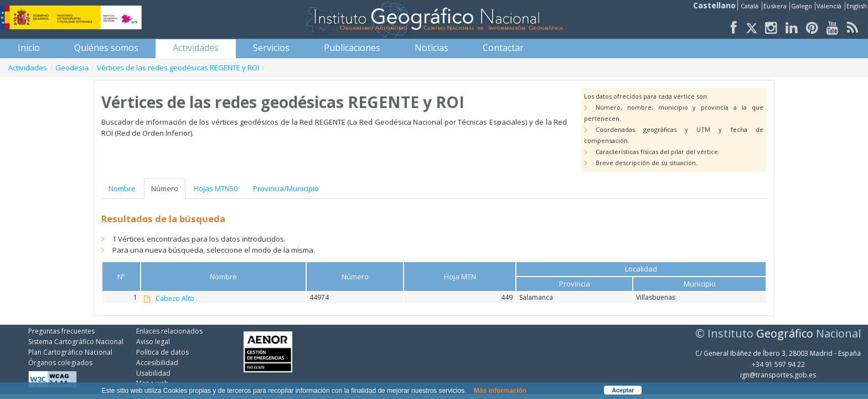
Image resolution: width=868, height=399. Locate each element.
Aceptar (623, 390)
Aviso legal (153, 342)
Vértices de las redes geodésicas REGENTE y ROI (178, 68)
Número (165, 188)
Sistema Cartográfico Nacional (76, 342)
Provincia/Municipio (286, 188)
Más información (500, 391)
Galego (802, 6)
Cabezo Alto (175, 299)
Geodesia (72, 68)
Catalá (750, 6)
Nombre (122, 188)
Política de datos (162, 352)
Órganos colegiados (60, 363)
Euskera (776, 6)
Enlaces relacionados (169, 331)
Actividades (28, 68)
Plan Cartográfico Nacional (70, 352)
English (857, 6)
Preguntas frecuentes (61, 331)
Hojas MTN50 (216, 188)
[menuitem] (29, 48)
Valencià (830, 6)
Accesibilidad (157, 363)
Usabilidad (153, 373)
